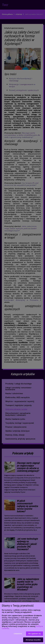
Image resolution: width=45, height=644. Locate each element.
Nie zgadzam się (35, 634)
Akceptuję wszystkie (33, 640)
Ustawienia (18, 634)
